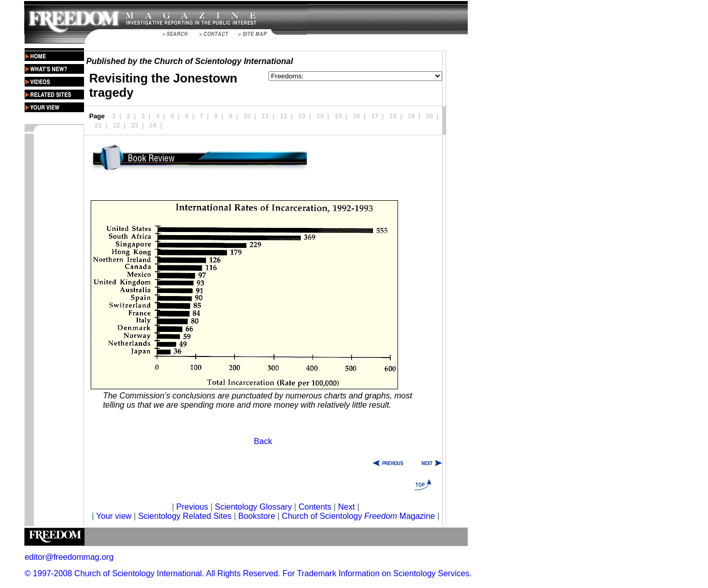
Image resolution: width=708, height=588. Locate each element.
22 (116, 125)
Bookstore (257, 516)
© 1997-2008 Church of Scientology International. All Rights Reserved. (152, 573)
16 (357, 116)
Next (347, 507)
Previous (193, 507)
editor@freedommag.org (69, 557)
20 (429, 116)
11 (265, 116)
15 (338, 116)
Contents (315, 507)
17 (374, 116)
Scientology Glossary (253, 507)
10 (247, 116)
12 (283, 116)
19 (411, 116)
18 (393, 116)
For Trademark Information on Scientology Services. (377, 573)
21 (98, 125)
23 (135, 125)
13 (302, 116)
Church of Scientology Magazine (358, 516)
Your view (114, 516)
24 (153, 125)
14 (320, 116)
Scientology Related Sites (185, 516)
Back (263, 441)
